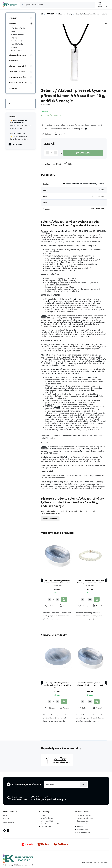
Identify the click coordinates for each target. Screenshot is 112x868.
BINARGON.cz (104, 862)
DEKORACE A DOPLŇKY (17, 77)
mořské (82, 449)
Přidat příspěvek (50, 519)
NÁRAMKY (13, 18)
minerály (54, 449)
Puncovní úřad (46, 827)
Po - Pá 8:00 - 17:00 (83, 829)
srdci (80, 484)
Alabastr (54, 361)
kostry (80, 262)
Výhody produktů (47, 821)
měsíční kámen (99, 361)
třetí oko (60, 266)
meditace (56, 268)
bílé (87, 371)
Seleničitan (61, 369)
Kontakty (80, 827)
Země (95, 264)
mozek (48, 484)
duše (98, 488)
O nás (43, 815)
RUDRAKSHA (14, 61)
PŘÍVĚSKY (51, 14)
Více (83, 129)
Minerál (44, 355)
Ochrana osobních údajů (85, 818)
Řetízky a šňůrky (17, 50)
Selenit (73, 299)
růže (51, 231)
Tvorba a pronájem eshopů (90, 862)
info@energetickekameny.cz (51, 799)
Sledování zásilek (83, 824)
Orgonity (14, 38)
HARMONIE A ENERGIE (17, 72)
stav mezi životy (83, 336)
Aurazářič (14, 47)
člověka (68, 390)
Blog (11, 103)
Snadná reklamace (47, 818)
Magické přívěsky (17, 44)
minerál (63, 365)
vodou (48, 301)
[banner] (10, 5)
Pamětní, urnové (17, 31)
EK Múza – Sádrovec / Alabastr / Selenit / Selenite (84, 183)
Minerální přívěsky (65, 14)
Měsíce (101, 359)
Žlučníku (100, 396)
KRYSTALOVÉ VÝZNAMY (18, 83)
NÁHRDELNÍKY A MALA (17, 55)
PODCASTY (13, 88)
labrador (76, 373)
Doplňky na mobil (17, 41)
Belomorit (53, 373)
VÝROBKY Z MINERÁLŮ (17, 66)
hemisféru (90, 482)
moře (94, 371)
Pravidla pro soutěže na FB (50, 824)
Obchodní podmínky (84, 815)
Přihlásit (83, 784)
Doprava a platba (83, 821)
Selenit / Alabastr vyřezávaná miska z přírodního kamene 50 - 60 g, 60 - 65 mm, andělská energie (57, 684)
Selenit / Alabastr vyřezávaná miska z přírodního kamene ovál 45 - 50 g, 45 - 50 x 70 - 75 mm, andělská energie (57, 582)
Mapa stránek (28, 865)
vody (88, 449)
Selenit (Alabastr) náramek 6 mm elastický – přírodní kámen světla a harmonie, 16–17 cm (90, 582)
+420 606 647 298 (20, 799)
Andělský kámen (63, 231)
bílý (101, 457)
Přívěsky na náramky (18, 28)
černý (62, 373)
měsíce (65, 357)
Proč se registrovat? (84, 832)
